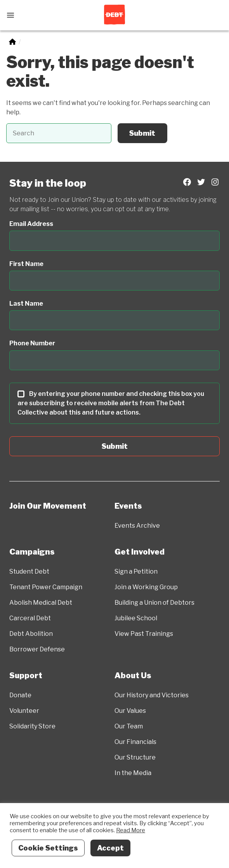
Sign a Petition (136, 571)
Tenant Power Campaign (46, 587)
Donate (20, 695)
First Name (26, 264)
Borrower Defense (37, 649)
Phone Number (32, 343)
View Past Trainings (144, 634)
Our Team (129, 726)
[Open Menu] (10, 15)
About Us (133, 675)
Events (128, 506)
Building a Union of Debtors (154, 603)
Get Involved (140, 552)
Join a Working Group (146, 587)
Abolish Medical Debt (41, 603)
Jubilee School (136, 618)
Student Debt (29, 571)
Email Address (31, 224)
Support (26, 675)
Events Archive (137, 526)
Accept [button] (110, 848)
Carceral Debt (30, 618)
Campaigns (32, 552)
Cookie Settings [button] (48, 848)
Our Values (130, 711)
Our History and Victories (152, 695)
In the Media (133, 773)
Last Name (26, 304)
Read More (131, 830)
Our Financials (135, 742)
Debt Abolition (31, 634)
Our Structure (135, 757)
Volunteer (24, 711)
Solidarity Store (32, 726)
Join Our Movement (48, 506)
